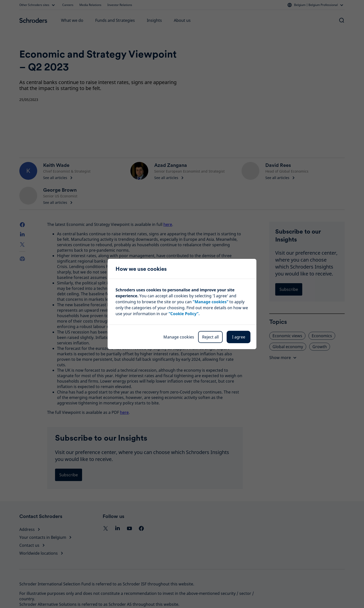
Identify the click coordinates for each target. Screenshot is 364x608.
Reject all (210, 337)
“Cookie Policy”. (184, 314)
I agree (239, 337)
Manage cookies (179, 337)
